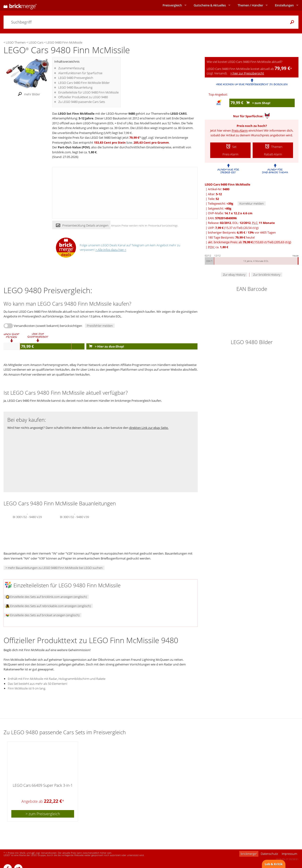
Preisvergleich (172, 5)
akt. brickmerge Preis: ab (250, 242)
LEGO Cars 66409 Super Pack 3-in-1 (43, 785)
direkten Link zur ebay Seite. (149, 428)
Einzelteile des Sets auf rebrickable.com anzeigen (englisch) (48, 606)
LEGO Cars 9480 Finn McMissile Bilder (84, 83)
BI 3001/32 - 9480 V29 (27, 516)
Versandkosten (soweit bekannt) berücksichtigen (48, 326)
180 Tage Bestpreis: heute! (231, 237)
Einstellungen (284, 5)
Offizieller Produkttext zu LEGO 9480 (83, 97)
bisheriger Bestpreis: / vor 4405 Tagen (242, 232)
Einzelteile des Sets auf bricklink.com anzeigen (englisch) (46, 597)
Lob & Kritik (274, 864)
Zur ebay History (234, 275)
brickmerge (249, 854)
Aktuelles (210, 5)
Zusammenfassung (71, 68)
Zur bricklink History (267, 275)
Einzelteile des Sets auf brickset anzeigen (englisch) (43, 615)
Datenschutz (269, 854)
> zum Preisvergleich (43, 814)
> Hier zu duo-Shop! (105, 346)
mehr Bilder (28, 94)
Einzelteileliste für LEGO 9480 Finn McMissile (88, 92)
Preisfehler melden (100, 326)
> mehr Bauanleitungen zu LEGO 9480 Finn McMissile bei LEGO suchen (54, 568)
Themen (250, 5)
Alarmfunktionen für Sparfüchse (80, 73)
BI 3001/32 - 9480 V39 (74, 516)
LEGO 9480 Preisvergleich (76, 78)
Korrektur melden (252, 203)
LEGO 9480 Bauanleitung (75, 87)
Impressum (289, 854)
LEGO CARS (178, 114)
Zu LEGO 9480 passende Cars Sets (82, 102)
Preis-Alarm (240, 130)
